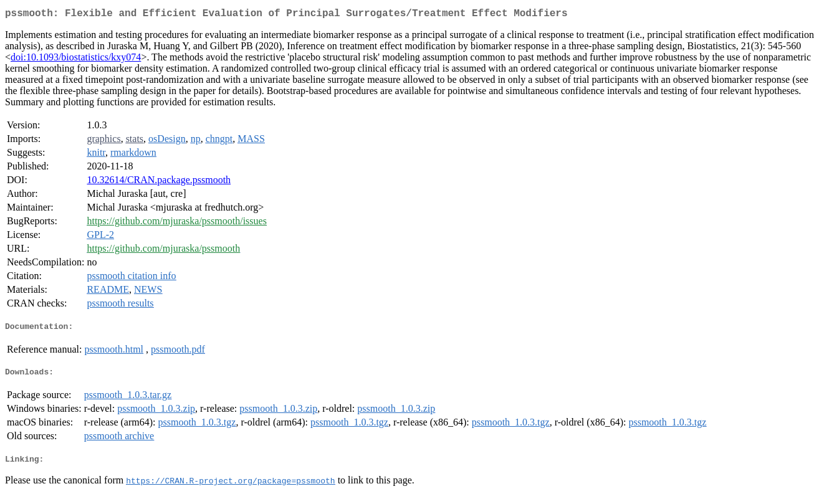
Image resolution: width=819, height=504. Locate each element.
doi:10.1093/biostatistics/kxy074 (76, 59)
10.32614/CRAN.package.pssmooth (159, 182)
